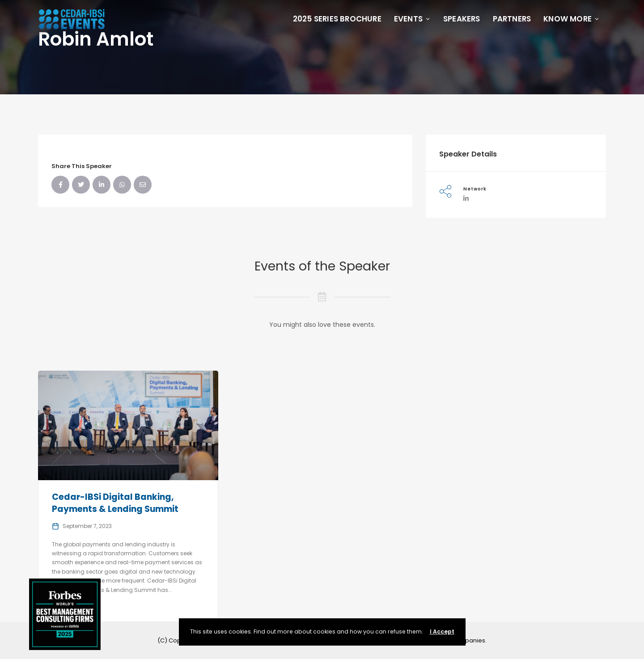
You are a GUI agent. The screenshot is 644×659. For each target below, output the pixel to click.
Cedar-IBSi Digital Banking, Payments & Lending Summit (115, 503)
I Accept (442, 632)
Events (412, 19)
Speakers (462, 19)
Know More (572, 19)
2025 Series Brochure (337, 19)
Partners (512, 19)
